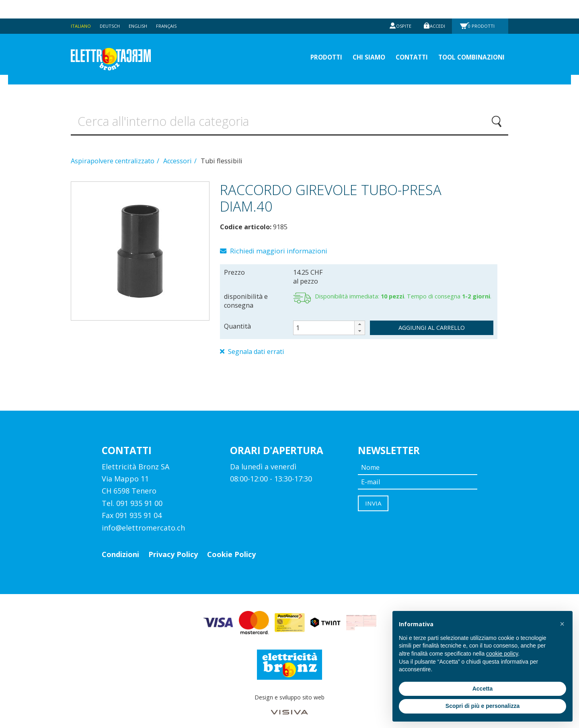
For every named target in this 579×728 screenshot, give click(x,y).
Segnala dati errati (257, 345)
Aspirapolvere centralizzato (113, 152)
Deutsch (113, 7)
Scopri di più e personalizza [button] (482, 706)
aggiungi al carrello (432, 320)
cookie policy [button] (502, 654)
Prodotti (484, 7)
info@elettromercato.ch (143, 521)
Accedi (436, 7)
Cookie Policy (231, 548)
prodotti (298, 40)
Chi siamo (348, 40)
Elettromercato (126, 41)
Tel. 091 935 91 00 (132, 496)
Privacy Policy (173, 548)
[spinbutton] (329, 320)
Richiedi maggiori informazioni (279, 243)
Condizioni (120, 548)
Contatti (397, 40)
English (143, 7)
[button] (359, 317)
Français (173, 7)
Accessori (178, 152)
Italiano (82, 7)
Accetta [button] (483, 689)
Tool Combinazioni (466, 40)
